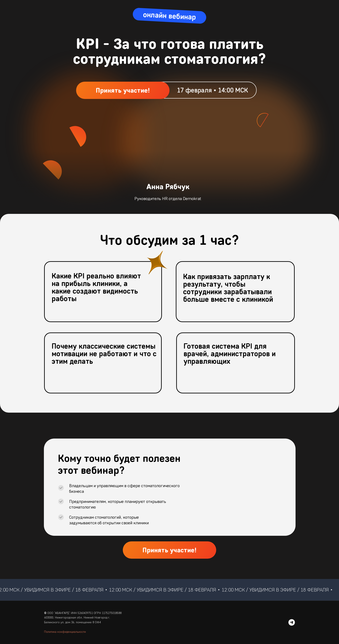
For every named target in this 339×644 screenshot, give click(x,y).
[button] (123, 90)
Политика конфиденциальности (65, 632)
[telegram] (292, 622)
